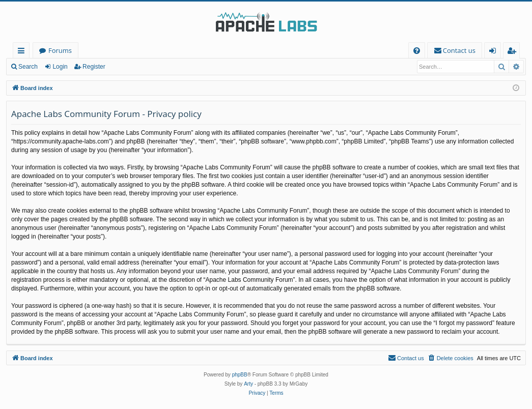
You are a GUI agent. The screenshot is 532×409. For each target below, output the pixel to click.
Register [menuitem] (514, 52)
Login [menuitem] (495, 52)
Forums (60, 50)
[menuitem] (417, 51)
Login (60, 67)
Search (28, 67)
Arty (248, 384)
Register (94, 67)
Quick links (23, 52)
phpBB (240, 375)
